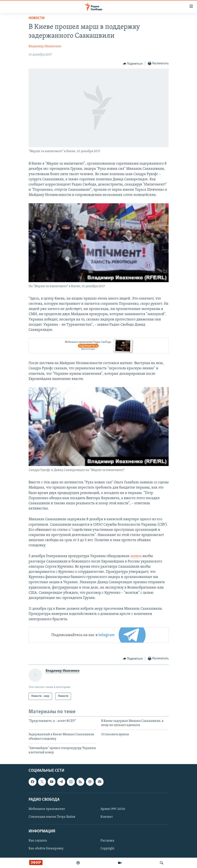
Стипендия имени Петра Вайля (52, 817)
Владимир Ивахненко (45, 46)
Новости (37, 18)
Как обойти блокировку (46, 849)
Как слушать (38, 841)
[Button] (133, 64)
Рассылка (107, 841)
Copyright (107, 849)
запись (136, 556)
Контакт (107, 817)
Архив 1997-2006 (113, 809)
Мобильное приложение (47, 809)
